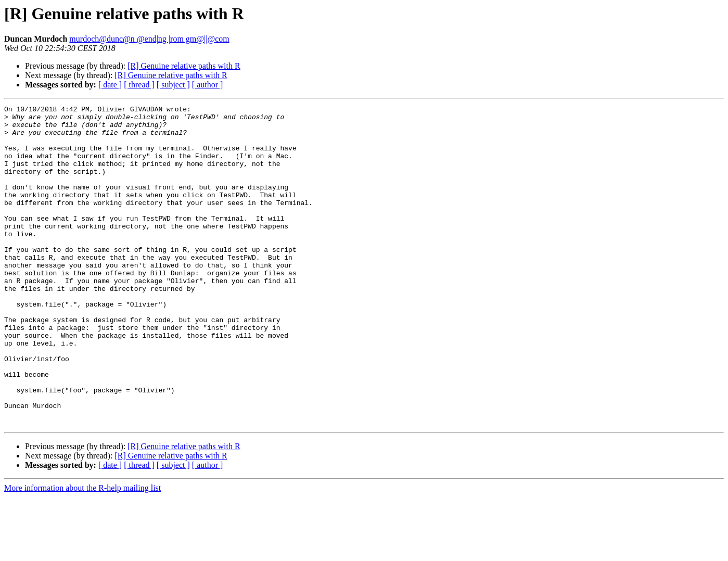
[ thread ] (139, 85)
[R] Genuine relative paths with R (184, 66)
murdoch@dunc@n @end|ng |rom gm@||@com (149, 39)
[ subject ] (173, 85)
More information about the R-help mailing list (82, 552)
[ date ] (110, 85)
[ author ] (208, 85)
